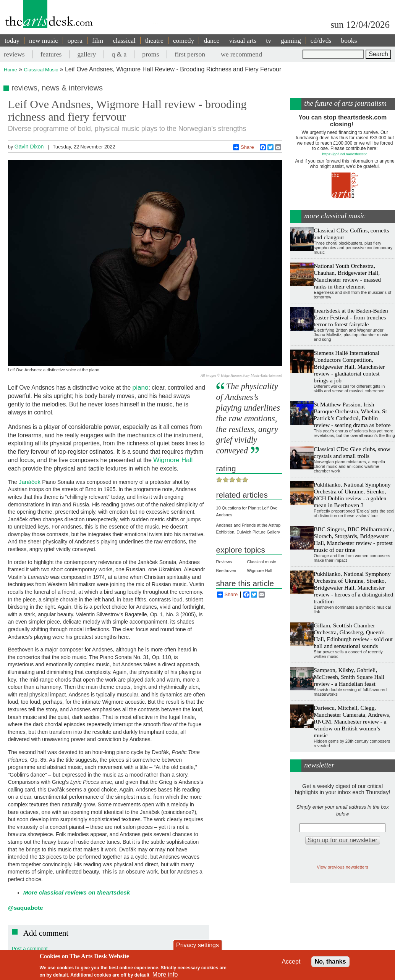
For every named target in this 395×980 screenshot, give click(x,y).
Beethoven (226, 571)
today (12, 40)
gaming (291, 40)
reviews (14, 54)
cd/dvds (321, 40)
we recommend (241, 54)
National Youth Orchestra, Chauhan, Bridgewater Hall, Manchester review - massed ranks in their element (347, 276)
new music (44, 40)
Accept (291, 961)
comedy (184, 40)
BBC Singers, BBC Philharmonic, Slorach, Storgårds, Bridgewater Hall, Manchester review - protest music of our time (354, 539)
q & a (119, 54)
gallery (87, 54)
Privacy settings (197, 945)
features (51, 54)
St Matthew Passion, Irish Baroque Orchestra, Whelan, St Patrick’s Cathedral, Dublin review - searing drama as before (352, 415)
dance (211, 40)
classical (124, 40)
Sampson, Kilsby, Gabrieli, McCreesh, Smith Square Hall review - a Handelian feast (349, 677)
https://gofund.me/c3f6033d (345, 154)
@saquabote (26, 908)
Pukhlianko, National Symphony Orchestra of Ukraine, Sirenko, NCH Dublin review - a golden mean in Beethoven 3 (352, 495)
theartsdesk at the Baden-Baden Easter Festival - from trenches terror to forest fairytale (351, 317)
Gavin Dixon (29, 147)
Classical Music (41, 70)
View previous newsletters (342, 867)
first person (190, 54)
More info (165, 974)
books (349, 40)
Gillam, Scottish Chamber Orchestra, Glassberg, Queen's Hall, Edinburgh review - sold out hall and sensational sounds (353, 636)
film (98, 40)
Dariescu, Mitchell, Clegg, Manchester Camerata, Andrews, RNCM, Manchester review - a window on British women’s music (352, 721)
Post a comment (30, 949)
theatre (154, 40)
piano (141, 387)
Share (244, 147)
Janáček (31, 482)
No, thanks (330, 961)
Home (11, 70)
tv (269, 40)
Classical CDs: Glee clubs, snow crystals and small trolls (352, 452)
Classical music (261, 562)
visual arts (243, 40)
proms (151, 54)
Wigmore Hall (173, 460)
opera (75, 40)
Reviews (224, 562)
